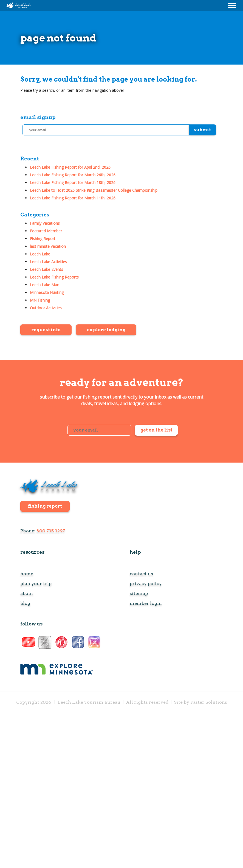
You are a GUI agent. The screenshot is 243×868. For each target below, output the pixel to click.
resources (32, 552)
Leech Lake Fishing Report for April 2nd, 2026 (70, 167)
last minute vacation (48, 246)
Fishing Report (43, 239)
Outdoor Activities (46, 308)
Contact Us (141, 574)
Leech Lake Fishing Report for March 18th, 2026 (73, 183)
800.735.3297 (51, 531)
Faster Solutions (209, 702)
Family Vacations (45, 223)
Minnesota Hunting (47, 292)
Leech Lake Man (45, 285)
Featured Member (46, 231)
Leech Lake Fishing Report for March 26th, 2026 (73, 175)
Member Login (146, 603)
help (135, 552)
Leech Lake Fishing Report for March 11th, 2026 (73, 198)
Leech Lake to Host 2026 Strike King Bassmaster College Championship (94, 190)
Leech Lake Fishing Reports (54, 277)
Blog (25, 603)
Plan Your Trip (36, 584)
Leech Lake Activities (48, 262)
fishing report (45, 506)
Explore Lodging (106, 330)
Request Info (46, 330)
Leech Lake (40, 254)
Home (27, 574)
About (27, 594)
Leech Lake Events (46, 269)
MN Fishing (40, 300)
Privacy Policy (146, 584)
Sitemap (139, 594)
